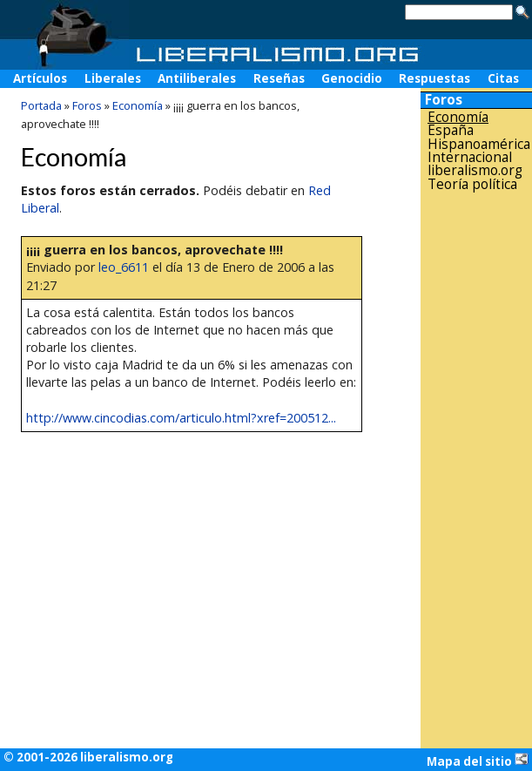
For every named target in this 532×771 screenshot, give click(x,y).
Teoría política (472, 184)
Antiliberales (197, 78)
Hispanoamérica (479, 144)
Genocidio (352, 78)
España (451, 130)
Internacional (470, 157)
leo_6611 (124, 267)
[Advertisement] (476, 470)
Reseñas (279, 78)
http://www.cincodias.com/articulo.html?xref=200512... (181, 418)
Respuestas (434, 78)
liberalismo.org (475, 170)
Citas (503, 78)
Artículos (40, 78)
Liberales (113, 78)
